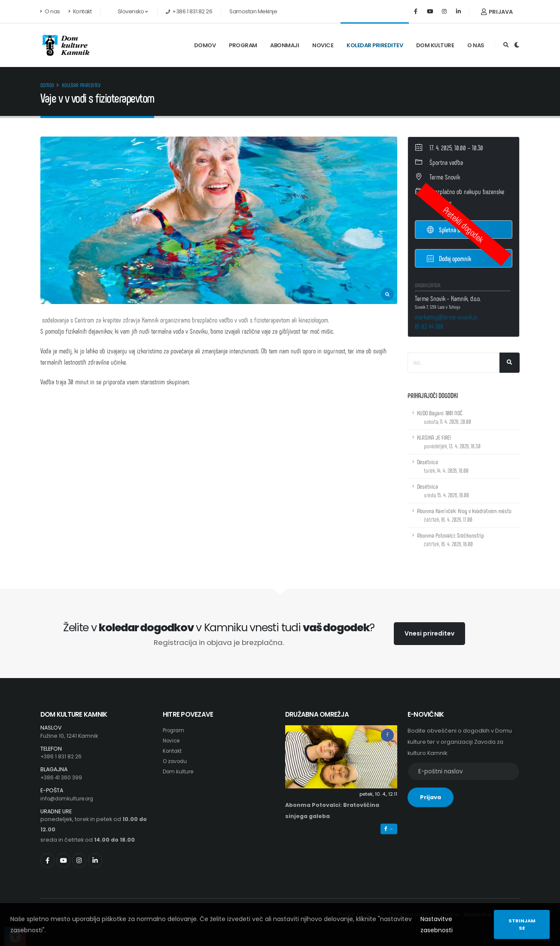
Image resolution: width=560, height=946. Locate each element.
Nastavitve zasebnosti (437, 925)
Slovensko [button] (128, 11)
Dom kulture (435, 45)
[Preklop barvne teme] (517, 45)
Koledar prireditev (375, 45)
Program (243, 45)
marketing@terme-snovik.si (446, 317)
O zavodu (176, 761)
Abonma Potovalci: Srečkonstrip (450, 540)
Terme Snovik (445, 177)
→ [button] (389, 829)
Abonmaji (285, 45)
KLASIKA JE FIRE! (449, 442)
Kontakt (80, 11)
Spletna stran (448, 230)
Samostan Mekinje (253, 11)
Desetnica (443, 466)
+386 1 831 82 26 (62, 756)
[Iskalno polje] (454, 363)
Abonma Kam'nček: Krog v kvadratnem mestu (464, 515)
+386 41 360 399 (62, 777)
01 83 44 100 (429, 326)
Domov (205, 45)
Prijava (497, 12)
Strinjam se (522, 924)
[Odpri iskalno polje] (506, 45)
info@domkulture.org (70, 798)
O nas (50, 11)
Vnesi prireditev (429, 633)
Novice (323, 45)
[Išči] (510, 363)
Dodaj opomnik (449, 258)
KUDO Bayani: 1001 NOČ (444, 417)
